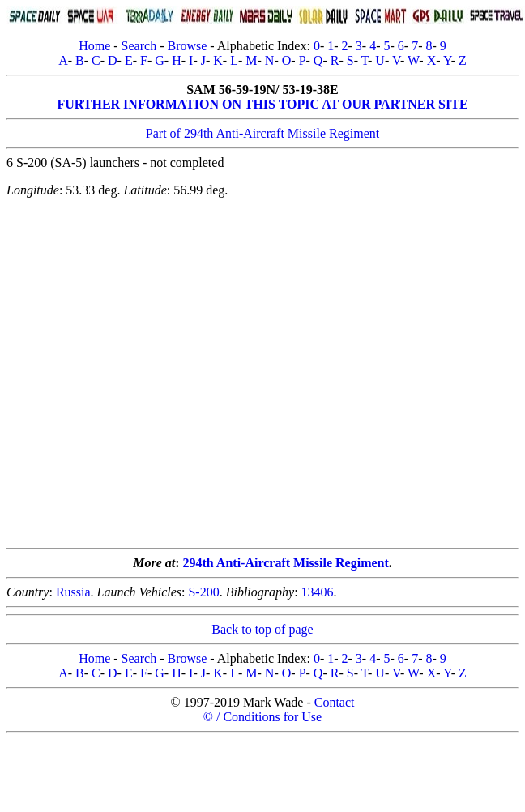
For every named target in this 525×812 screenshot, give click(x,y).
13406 (318, 592)
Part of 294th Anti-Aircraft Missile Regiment (262, 133)
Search (139, 46)
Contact (335, 702)
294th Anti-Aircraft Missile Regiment (286, 563)
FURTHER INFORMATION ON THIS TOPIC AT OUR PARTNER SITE (262, 104)
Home (94, 46)
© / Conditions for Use (262, 717)
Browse (187, 46)
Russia (73, 592)
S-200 (203, 592)
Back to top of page (262, 629)
